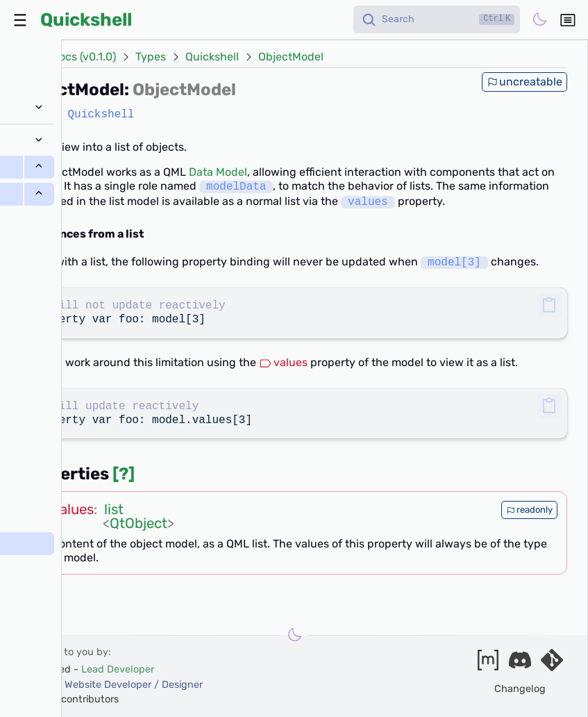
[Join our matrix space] (488, 665)
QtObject (138, 523)
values (283, 362)
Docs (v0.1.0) (84, 57)
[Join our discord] (520, 665)
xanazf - (112, 685)
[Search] (437, 19)
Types (151, 57)
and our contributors (70, 699)
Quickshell (86, 19)
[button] (549, 305)
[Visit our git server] (552, 665)
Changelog (520, 689)
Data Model (218, 172)
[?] (124, 474)
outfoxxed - (88, 669)
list (114, 509)
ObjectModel (291, 57)
